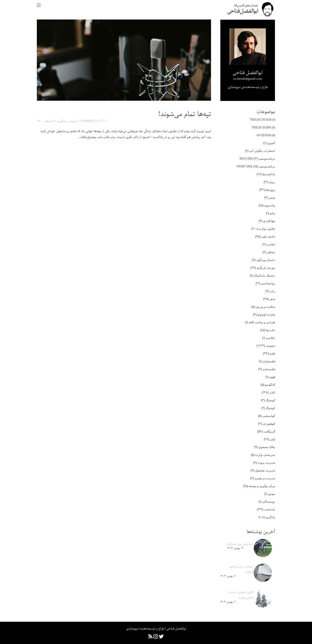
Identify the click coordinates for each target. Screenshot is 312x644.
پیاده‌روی (270, 205)
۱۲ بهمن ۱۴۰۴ (235, 548)
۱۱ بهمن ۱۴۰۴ (228, 576)
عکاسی (271, 338)
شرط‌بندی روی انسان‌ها (240, 544)
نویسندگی (269, 502)
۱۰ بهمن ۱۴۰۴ (228, 602)
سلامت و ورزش (266, 307)
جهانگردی (269, 221)
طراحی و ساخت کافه (262, 322)
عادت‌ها (270, 330)
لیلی (272, 439)
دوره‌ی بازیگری (266, 268)
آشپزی (271, 143)
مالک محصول (267, 447)
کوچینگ (270, 400)
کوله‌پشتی (269, 416)
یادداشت (270, 509)
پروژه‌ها (271, 190)
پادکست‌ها (269, 174)
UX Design (264, 135)
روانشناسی (268, 283)
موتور (272, 494)
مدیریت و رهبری (265, 478)
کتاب (272, 392)
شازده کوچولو (266, 314)
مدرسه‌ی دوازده (265, 455)
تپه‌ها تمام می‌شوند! (185, 114)
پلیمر (272, 197)
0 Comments (90, 121)
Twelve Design (261, 120)
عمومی (73, 121)
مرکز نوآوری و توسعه (262, 486)
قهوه (272, 377)
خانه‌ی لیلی (268, 236)
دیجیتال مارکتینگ (265, 275)
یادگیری (62, 121)
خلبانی (271, 244)
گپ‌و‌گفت (269, 431)
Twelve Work (261, 127)
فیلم (272, 353)
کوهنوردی (269, 424)
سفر (272, 299)
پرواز (272, 182)
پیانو (273, 213)
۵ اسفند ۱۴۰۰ (45, 121)
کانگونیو (270, 385)
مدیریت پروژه (266, 463)
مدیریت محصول (265, 470)
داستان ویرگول (266, 260)
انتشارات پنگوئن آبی (262, 151)
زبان (272, 291)
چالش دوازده (267, 229)
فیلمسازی (269, 361)
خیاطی (271, 252)
